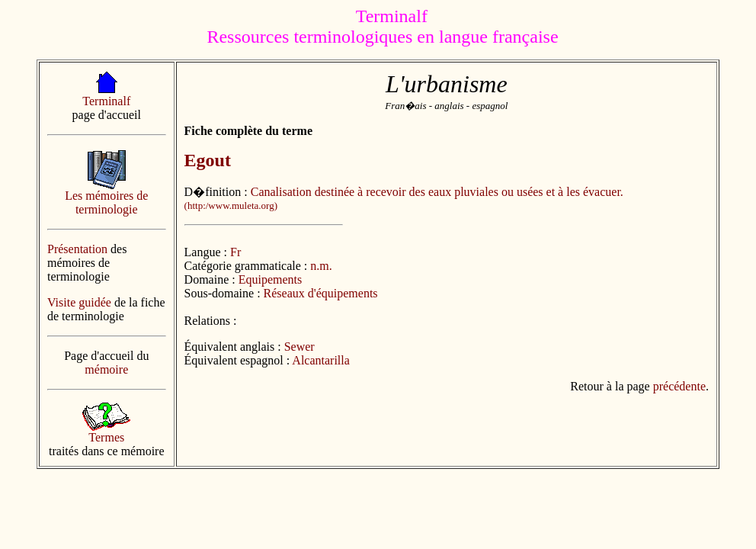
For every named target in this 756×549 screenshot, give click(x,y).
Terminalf (106, 101)
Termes (106, 437)
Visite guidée (79, 302)
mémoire (106, 369)
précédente (679, 386)
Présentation (77, 249)
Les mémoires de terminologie (106, 202)
